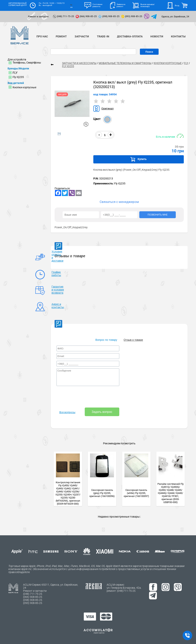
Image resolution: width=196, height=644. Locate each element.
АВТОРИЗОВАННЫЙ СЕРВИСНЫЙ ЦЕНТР (18, 4)
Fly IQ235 (18, 77)
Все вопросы (67, 412)
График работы (56, 274)
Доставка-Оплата (130, 36)
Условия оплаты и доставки (57, 256)
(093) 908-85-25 (132, 16)
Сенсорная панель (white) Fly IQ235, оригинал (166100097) (136, 493)
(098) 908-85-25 (109, 16)
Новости (157, 36)
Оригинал (107, 109)
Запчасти (82, 36)
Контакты (178, 36)
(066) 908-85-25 (86, 16)
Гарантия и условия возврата (58, 290)
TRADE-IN (103, 36)
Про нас (42, 36)
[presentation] (85, 397)
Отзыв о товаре (133, 340)
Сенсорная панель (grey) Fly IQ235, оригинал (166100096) (102, 493)
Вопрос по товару (106, 340)
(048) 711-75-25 (64, 16)
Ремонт (61, 36)
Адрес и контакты (58, 306)
